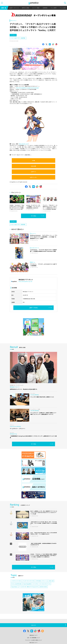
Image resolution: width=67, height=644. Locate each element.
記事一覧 (4, 8)
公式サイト (33, 172)
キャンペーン (14, 21)
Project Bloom (14, 592)
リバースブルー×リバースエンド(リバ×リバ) (42, 589)
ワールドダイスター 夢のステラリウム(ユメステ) (29, 592)
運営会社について (33, 641)
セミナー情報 (36, 8)
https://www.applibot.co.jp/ (25, 287)
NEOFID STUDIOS (43, 592)
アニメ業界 (54, 8)
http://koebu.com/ (24, 144)
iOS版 (33, 160)
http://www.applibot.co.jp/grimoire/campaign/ (27, 88)
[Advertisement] (19, 222)
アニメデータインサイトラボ (28, 586)
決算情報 (45, 8)
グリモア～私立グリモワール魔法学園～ (18, 38)
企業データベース (14, 8)
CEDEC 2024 (51, 586)
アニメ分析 (63, 8)
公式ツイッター (33, 177)
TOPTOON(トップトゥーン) (41, 586)
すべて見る (33, 216)
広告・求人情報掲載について (34, 643)
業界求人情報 (25, 8)
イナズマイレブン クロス (16, 586)
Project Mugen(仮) (27, 589)
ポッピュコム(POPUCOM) (16, 589)
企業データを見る (33, 313)
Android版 (33, 166)
